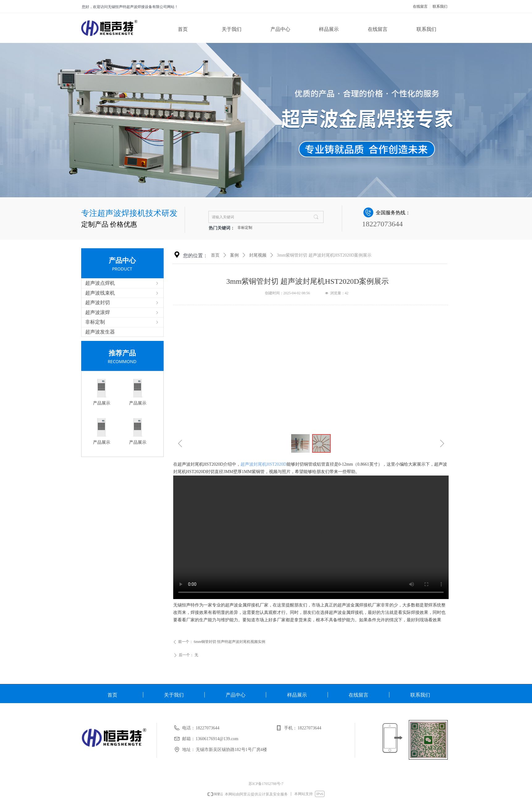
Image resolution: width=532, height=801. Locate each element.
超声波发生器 (100, 332)
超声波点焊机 (122, 283)
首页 (215, 255)
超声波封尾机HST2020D (264, 464)
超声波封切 (122, 302)
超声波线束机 (122, 293)
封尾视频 (258, 255)
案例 (234, 255)
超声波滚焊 (122, 312)
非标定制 (245, 228)
